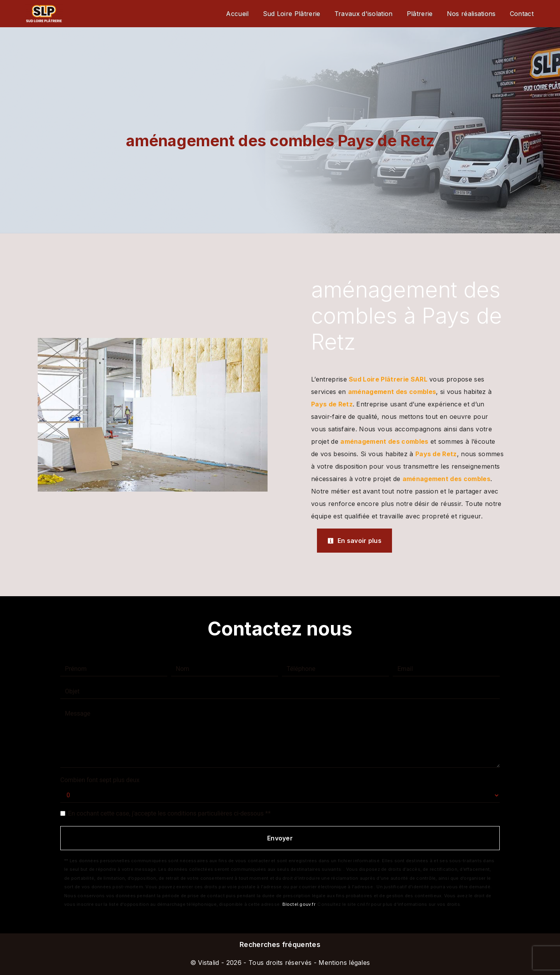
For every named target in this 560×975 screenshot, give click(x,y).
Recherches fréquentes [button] (280, 944)
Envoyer (280, 838)
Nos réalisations (471, 14)
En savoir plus (354, 541)
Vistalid (209, 963)
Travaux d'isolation (364, 14)
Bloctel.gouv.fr (299, 904)
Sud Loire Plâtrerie (292, 14)
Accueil (237, 14)
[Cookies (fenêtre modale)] (2, 970)
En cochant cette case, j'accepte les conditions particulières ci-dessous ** (169, 813)
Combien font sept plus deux (100, 780)
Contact (522, 14)
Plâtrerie (420, 14)
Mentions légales (343, 963)
